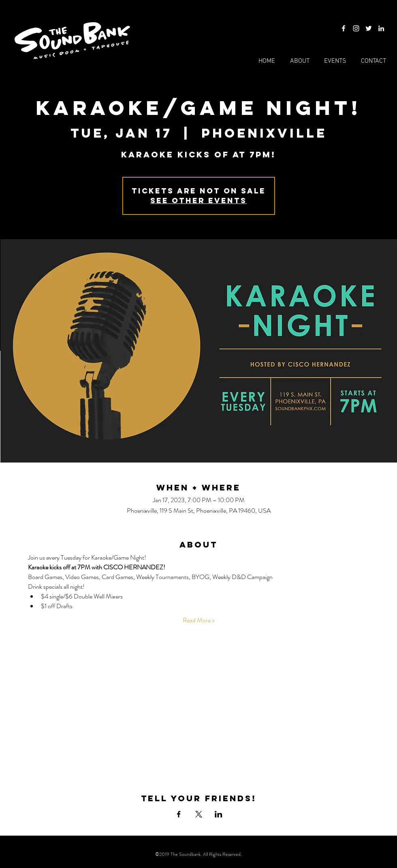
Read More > (199, 620)
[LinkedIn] (381, 28)
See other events (198, 201)
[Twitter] (369, 28)
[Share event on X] (199, 814)
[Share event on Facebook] (179, 814)
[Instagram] (356, 28)
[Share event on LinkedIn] (219, 814)
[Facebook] (344, 28)
